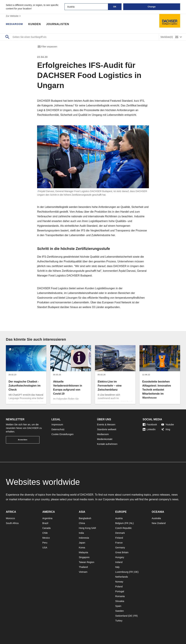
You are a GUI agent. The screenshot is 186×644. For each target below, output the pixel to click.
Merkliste (167, 37)
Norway (119, 582)
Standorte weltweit (107, 429)
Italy (118, 567)
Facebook (150, 425)
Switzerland (121, 616)
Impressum (57, 425)
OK (115, 7)
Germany (120, 548)
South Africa (12, 523)
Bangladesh (85, 518)
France (119, 543)
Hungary (120, 557)
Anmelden (23, 440)
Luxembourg (122, 572)
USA (45, 548)
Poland (119, 587)
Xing (166, 429)
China (82, 523)
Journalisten (59, 24)
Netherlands (122, 577)
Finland (119, 538)
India (81, 533)
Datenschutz (58, 429)
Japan (82, 543)
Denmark (120, 533)
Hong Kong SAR (87, 528)
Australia (156, 518)
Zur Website (14, 16)
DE (136, 572)
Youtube (168, 425)
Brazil (45, 523)
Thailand (83, 567)
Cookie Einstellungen (63, 434)
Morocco (10, 518)
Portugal (120, 591)
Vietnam (83, 572)
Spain (118, 606)
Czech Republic (124, 528)
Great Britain (122, 552)
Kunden (36, 24)
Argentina (47, 518)
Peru (45, 543)
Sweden (120, 611)
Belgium (120, 523)
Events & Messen (106, 425)
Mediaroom (15, 24)
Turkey (119, 621)
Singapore (84, 557)
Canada (46, 528)
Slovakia (120, 601)
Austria (119, 518)
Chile (45, 533)
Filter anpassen (47, 47)
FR (127, 523)
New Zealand (159, 523)
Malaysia (83, 552)
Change (152, 7)
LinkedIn (149, 429)
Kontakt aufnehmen (107, 444)
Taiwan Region (86, 562)
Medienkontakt (105, 439)
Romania (120, 596)
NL (131, 523)
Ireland (119, 562)
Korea (82, 548)
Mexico (46, 538)
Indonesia (84, 538)
